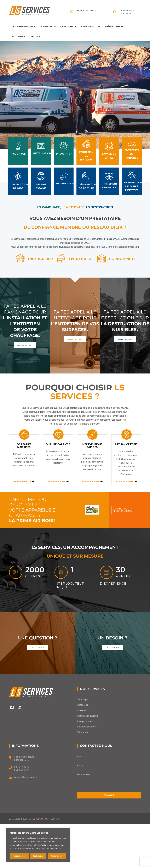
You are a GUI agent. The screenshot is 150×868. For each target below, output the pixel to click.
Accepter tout (57, 856)
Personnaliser (19, 856)
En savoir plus (22, 481)
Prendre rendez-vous (86, 10)
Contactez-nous (25, 345)
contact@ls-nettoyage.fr (26, 777)
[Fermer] (68, 829)
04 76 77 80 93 (127, 10)
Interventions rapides (92, 446)
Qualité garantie (58, 444)
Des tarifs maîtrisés (24, 446)
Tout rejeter (38, 856)
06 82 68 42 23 (127, 14)
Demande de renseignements (123, 510)
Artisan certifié (126, 444)
